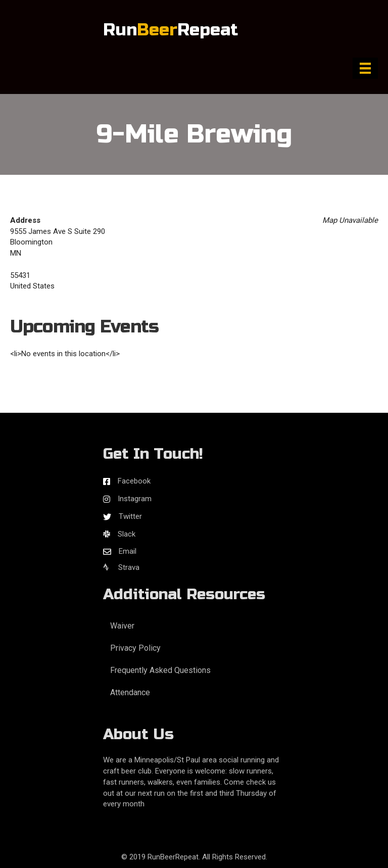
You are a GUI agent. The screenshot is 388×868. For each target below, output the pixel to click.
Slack (127, 534)
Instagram (135, 499)
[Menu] (365, 68)
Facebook (134, 481)
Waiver (122, 626)
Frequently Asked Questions (160, 670)
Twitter (130, 516)
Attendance (130, 692)
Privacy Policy (135, 648)
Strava (121, 567)
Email (128, 551)
